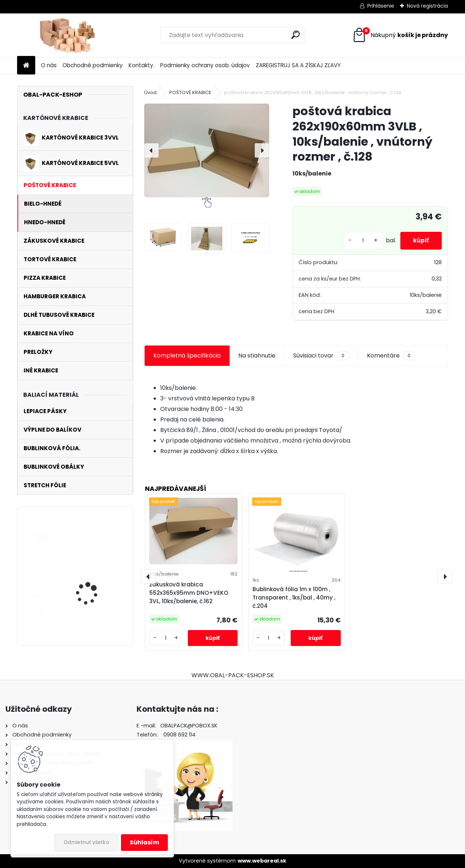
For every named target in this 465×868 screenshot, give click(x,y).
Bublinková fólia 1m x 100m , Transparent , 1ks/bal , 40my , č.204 (294, 597)
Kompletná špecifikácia (187, 356)
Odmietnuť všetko (86, 842)
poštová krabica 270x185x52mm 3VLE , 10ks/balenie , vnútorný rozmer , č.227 (94, 552)
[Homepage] (26, 66)
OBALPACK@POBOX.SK (189, 726)
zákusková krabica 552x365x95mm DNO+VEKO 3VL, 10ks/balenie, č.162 (189, 593)
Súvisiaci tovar (321, 356)
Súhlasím (144, 842)
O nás (49, 65)
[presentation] (151, 150)
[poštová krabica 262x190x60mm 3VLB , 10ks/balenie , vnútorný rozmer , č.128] (207, 150)
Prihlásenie (381, 6)
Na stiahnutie (257, 356)
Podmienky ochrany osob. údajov (205, 65)
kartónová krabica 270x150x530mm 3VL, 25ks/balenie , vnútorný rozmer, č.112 (95, 613)
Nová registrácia (427, 6)
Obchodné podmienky (93, 65)
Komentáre (391, 356)
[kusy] (359, 241)
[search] (296, 35)
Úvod (150, 92)
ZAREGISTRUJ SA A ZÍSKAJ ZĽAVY (298, 65)
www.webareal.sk (262, 861)
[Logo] (67, 35)
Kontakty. (141, 65)
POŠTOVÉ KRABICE (190, 92)
